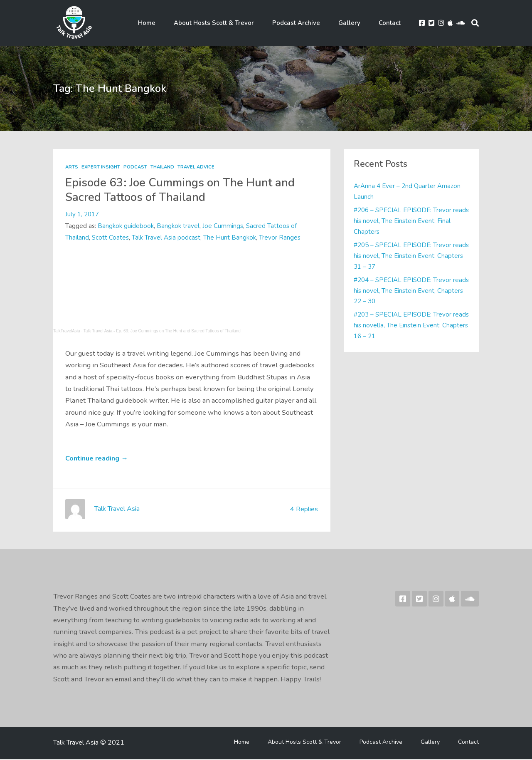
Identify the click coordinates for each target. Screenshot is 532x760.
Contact (389, 23)
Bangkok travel (178, 226)
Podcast (136, 167)
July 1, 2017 (82, 215)
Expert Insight (101, 167)
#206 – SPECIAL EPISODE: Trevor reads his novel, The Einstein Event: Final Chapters (411, 221)
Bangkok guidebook (126, 226)
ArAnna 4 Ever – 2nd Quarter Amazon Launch (407, 192)
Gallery (353, 23)
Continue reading (98, 459)
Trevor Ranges (280, 238)
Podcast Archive (303, 23)
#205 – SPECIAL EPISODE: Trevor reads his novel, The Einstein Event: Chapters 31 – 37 (403, 256)
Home (162, 23)
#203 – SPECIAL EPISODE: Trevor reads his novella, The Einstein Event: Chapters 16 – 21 (406, 326)
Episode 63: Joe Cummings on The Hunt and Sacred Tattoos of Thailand (186, 190)
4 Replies (303, 510)
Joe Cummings (223, 226)
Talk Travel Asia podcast (166, 238)
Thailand (163, 167)
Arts (72, 167)
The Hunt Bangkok (230, 238)
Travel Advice (197, 167)
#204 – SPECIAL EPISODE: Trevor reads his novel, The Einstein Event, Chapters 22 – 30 (403, 291)
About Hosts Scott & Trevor (225, 23)
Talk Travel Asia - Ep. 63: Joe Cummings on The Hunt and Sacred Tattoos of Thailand (162, 331)
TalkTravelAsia (67, 331)
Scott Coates (111, 238)
